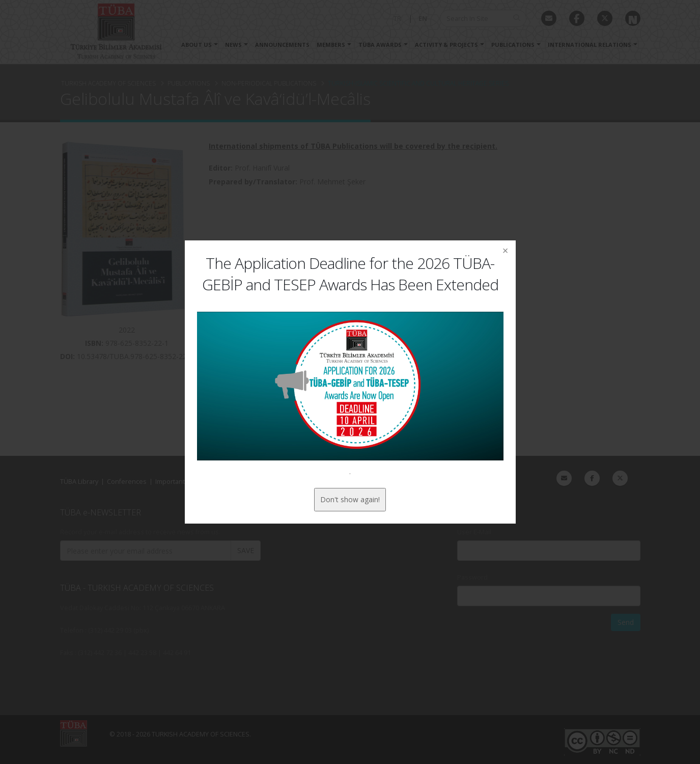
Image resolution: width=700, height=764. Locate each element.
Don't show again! (350, 499)
